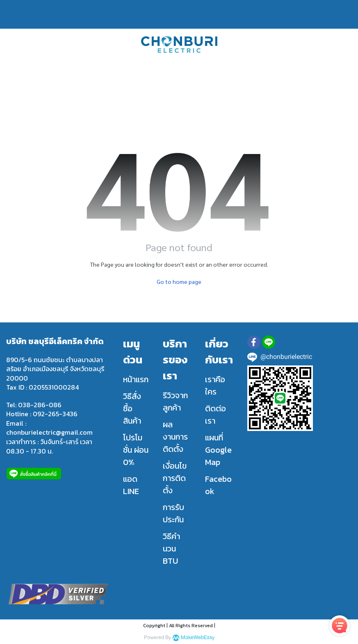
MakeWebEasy (198, 638)
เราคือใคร (215, 385)
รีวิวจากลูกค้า (175, 401)
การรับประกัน (173, 513)
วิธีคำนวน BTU (171, 549)
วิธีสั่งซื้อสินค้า (132, 408)
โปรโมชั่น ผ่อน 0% (136, 450)
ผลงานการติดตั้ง (175, 437)
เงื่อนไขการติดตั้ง (175, 478)
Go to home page (179, 281)
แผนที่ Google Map (218, 450)
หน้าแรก (136, 379)
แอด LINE (131, 485)
